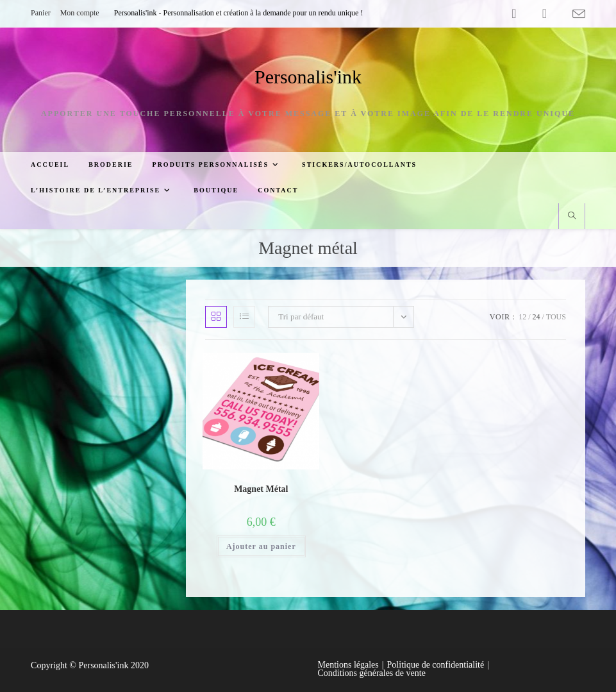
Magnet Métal (261, 489)
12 (522, 317)
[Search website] (572, 217)
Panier (41, 13)
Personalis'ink (308, 77)
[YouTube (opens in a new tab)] (545, 13)
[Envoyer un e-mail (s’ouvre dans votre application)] (572, 14)
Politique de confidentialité (436, 665)
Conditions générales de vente (372, 673)
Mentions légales (348, 665)
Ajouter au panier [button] (261, 546)
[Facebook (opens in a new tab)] (514, 13)
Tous (556, 317)
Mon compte (80, 13)
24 (536, 317)
